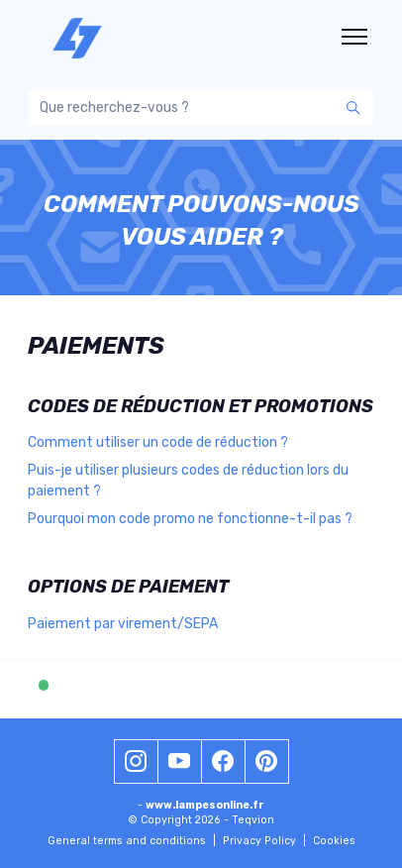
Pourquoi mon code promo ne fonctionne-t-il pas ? (190, 519)
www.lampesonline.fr (205, 805)
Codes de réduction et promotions (201, 406)
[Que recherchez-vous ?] (201, 108)
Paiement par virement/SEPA (123, 624)
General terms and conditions (132, 841)
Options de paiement (128, 587)
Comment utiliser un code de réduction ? (158, 442)
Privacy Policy (264, 841)
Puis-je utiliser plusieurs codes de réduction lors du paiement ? (188, 481)
